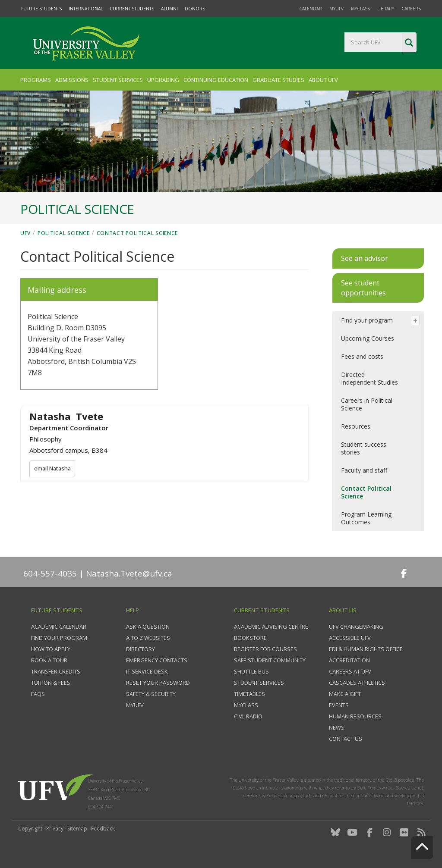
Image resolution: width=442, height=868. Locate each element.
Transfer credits (56, 671)
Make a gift (345, 694)
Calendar (311, 9)
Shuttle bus (251, 671)
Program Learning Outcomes (366, 518)
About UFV (323, 80)
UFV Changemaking (356, 627)
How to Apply (51, 649)
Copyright (30, 829)
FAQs (38, 694)
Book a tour (49, 660)
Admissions (72, 80)
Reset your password (158, 683)
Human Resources (355, 716)
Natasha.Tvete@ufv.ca (129, 573)
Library (386, 9)
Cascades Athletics (357, 683)
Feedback (103, 829)
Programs (36, 80)
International (86, 9)
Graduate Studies (278, 80)
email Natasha (53, 469)
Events (339, 705)
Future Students (41, 9)
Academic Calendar (59, 627)
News (337, 727)
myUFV (336, 9)
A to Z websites (148, 638)
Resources (356, 426)
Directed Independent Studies (369, 378)
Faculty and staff (364, 470)
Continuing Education (216, 80)
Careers (411, 9)
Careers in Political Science (367, 404)
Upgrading (163, 80)
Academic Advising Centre (271, 627)
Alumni (169, 9)
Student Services (118, 80)
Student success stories (364, 448)
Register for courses (265, 649)
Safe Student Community (270, 660)
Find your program (367, 320)
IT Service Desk (147, 671)
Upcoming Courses (368, 338)
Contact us (346, 739)
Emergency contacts (157, 660)
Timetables (249, 694)
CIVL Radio (248, 716)
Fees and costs (362, 356)
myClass (360, 9)
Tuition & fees (51, 683)
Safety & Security (151, 694)
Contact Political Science (137, 233)
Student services (259, 683)
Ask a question (148, 627)
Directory (140, 649)
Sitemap (77, 829)
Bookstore (250, 638)
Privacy (55, 829)
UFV (25, 233)
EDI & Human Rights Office (366, 649)
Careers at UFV (350, 671)
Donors (195, 9)
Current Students (132, 9)
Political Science (64, 233)
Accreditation (349, 660)
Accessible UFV (350, 638)
